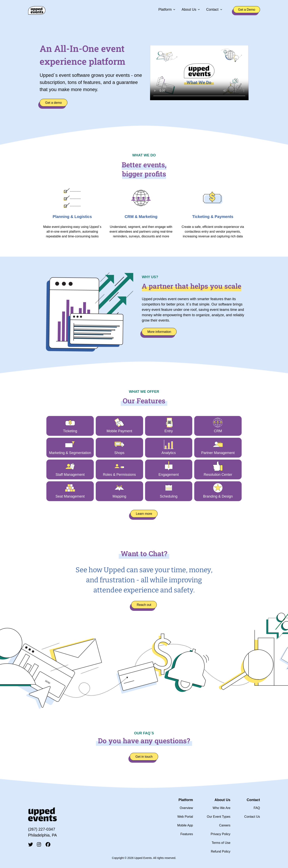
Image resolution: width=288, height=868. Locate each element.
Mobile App (185, 825)
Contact (212, 10)
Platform (165, 10)
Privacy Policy (221, 834)
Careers (225, 825)
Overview (186, 808)
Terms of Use (221, 843)
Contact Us (252, 817)
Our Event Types (219, 817)
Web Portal (185, 817)
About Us (189, 10)
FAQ (257, 808)
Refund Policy (221, 851)
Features (187, 834)
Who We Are (222, 808)
